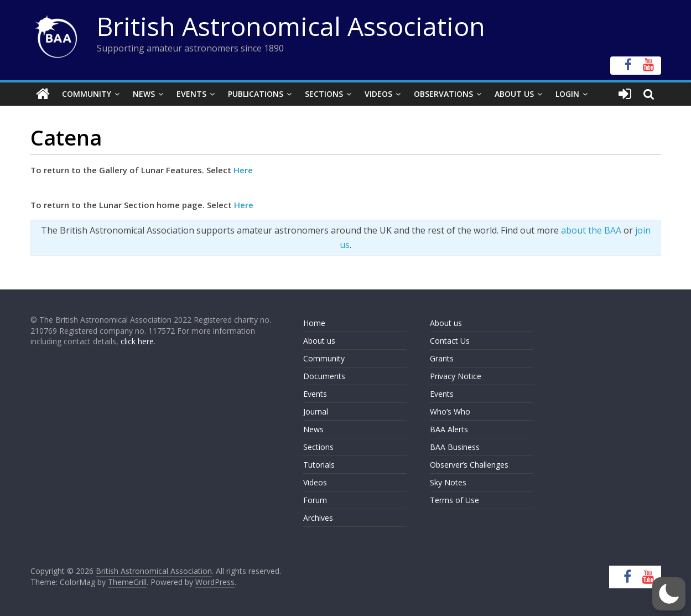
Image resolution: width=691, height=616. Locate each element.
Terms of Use (454, 500)
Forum (315, 500)
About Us (514, 94)
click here (137, 341)
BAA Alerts (449, 429)
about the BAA (591, 230)
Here (243, 170)
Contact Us (450, 341)
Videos (378, 94)
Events (191, 94)
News (144, 94)
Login (567, 94)
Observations (443, 94)
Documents (324, 376)
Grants (442, 358)
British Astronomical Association (291, 26)
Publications (256, 94)
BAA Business (455, 447)
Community (87, 94)
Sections (324, 94)
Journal (316, 411)
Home (314, 323)
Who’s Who (450, 411)
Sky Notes (448, 482)
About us (319, 341)
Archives (318, 518)
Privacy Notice (456, 376)
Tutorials (319, 465)
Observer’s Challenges (469, 465)
